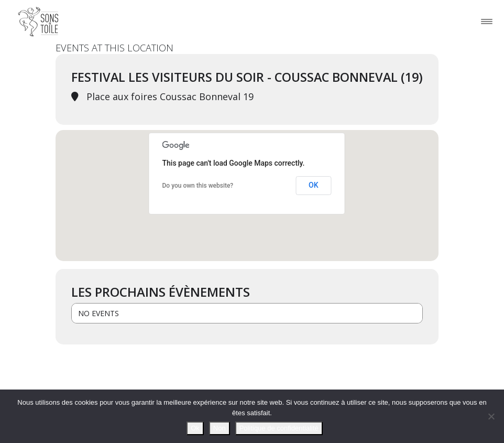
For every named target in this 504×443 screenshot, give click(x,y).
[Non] (491, 416)
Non (220, 428)
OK (314, 185)
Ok (195, 428)
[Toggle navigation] (487, 21)
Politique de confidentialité (279, 428)
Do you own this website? (198, 186)
